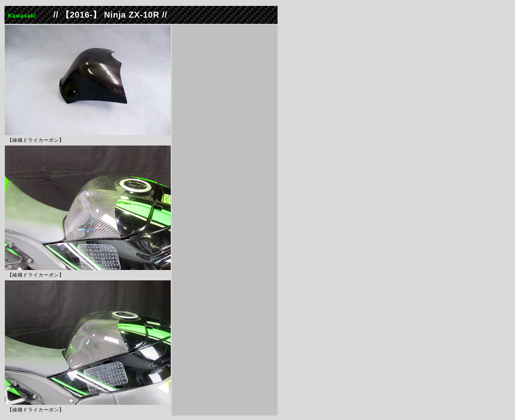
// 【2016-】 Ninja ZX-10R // (110, 15)
